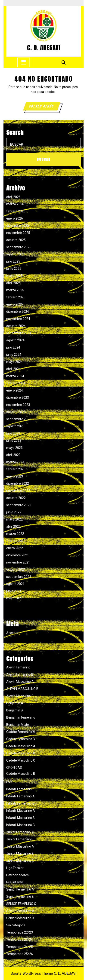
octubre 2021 (16, 570)
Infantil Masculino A (21, 811)
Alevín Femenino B (20, 674)
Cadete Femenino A (21, 732)
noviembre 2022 (18, 491)
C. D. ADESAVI (44, 48)
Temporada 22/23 (20, 932)
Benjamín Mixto (18, 725)
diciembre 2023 (18, 398)
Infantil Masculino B (20, 818)
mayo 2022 (14, 519)
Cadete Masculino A (21, 746)
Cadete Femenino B (21, 739)
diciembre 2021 (18, 555)
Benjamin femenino (21, 717)
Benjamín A (15, 703)
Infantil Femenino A (20, 796)
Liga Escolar (15, 868)
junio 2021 (14, 591)
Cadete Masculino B (21, 753)
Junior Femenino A (20, 832)
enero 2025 (15, 304)
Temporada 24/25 (20, 947)
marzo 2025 (15, 290)
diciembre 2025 (18, 226)
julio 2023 (13, 433)
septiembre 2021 (19, 577)
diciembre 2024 (18, 312)
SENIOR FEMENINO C (21, 904)
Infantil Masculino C (20, 825)
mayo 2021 (14, 598)
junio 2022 (14, 512)
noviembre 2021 (18, 562)
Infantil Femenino (19, 789)
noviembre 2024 (18, 319)
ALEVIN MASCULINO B (22, 689)
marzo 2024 (15, 376)
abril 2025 (13, 283)
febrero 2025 (16, 297)
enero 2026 (15, 218)
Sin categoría (16, 925)
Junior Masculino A (20, 846)
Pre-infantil (14, 882)
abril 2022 (13, 527)
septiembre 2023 (19, 419)
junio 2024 (14, 355)
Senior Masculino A (20, 911)
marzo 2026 (15, 204)
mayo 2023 (14, 448)
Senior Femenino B (20, 897)
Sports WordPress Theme (32, 973)
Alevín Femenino (18, 667)
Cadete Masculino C (21, 760)
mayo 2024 (14, 362)
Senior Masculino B (20, 918)
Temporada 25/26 (20, 954)
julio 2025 (13, 261)
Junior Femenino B (20, 839)
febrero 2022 (16, 541)
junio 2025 (14, 269)
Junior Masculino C (20, 861)
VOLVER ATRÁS (44, 107)
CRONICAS (14, 768)
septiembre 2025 (19, 247)
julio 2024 (13, 347)
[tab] (23, 62)
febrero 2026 (16, 211)
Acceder (12, 633)
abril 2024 (13, 369)
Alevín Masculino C (20, 696)
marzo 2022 (15, 534)
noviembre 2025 (18, 233)
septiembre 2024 (19, 333)
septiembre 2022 (19, 505)
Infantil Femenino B (20, 803)
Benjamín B (15, 710)
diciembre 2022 (18, 484)
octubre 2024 (16, 326)
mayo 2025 (14, 276)
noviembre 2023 (18, 405)
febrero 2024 (16, 383)
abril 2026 (13, 197)
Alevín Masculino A (20, 682)
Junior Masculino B (20, 854)
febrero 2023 (16, 469)
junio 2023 (14, 441)
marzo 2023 (15, 462)
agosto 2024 (15, 340)
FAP (9, 782)
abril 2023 (13, 455)
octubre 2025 (16, 240)
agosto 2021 (15, 584)
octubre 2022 (16, 498)
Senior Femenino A (20, 889)
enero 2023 (15, 476)
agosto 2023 (15, 426)
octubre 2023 (16, 412)
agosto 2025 (15, 254)
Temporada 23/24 (20, 940)
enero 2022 (15, 548)
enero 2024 (15, 390)
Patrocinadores (17, 875)
